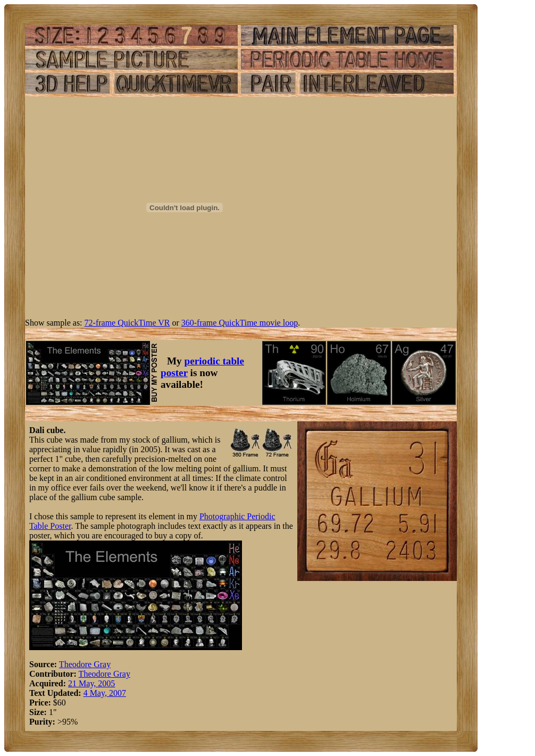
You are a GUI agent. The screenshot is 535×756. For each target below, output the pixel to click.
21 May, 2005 (91, 683)
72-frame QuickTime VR (127, 323)
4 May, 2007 (105, 693)
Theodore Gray (85, 664)
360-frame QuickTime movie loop (240, 323)
